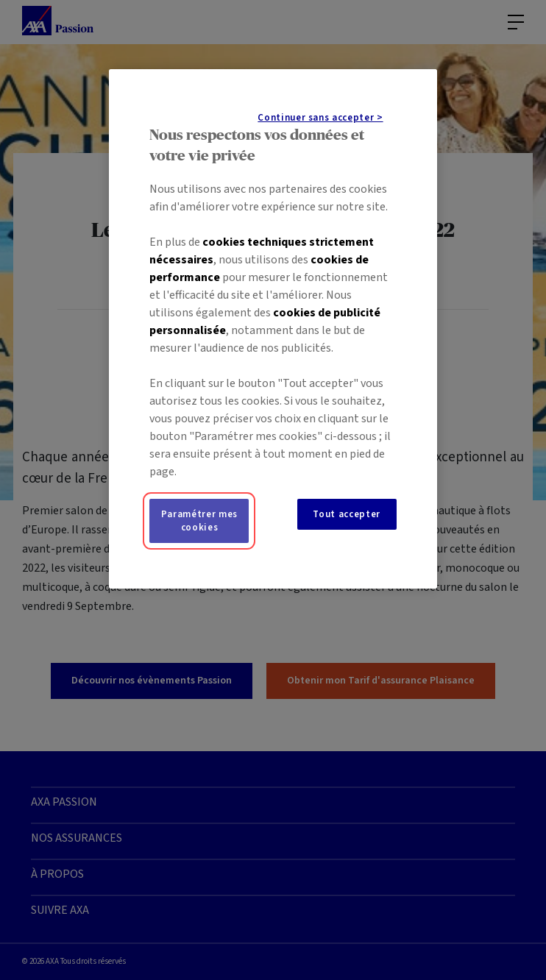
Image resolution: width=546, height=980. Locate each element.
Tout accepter (346, 514)
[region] (273, 329)
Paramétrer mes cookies (199, 521)
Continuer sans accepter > (320, 118)
